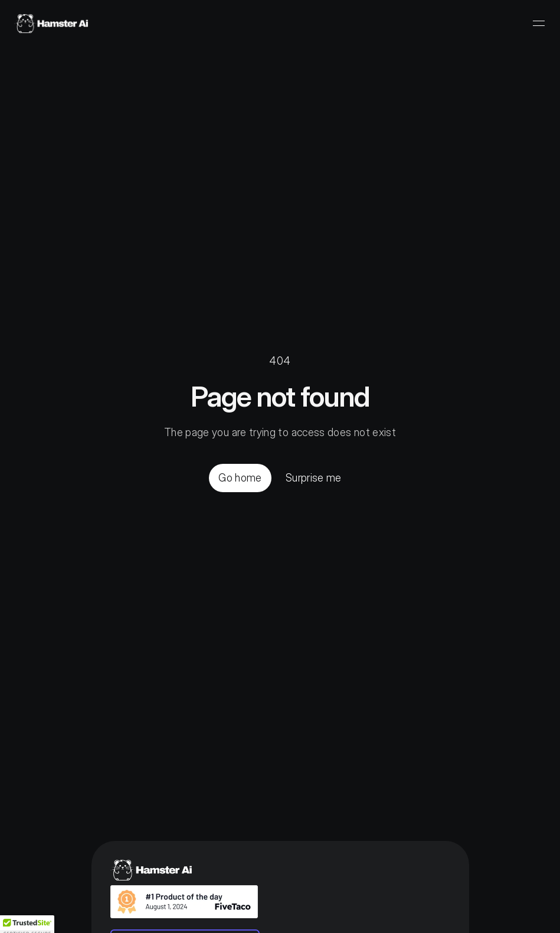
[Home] (51, 24)
